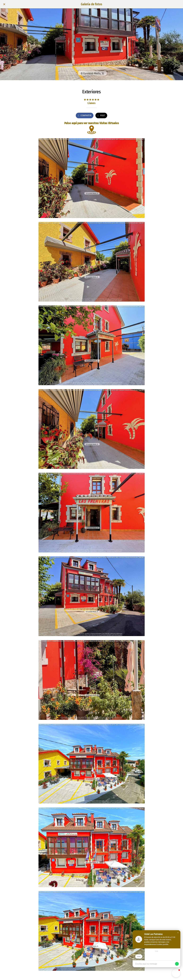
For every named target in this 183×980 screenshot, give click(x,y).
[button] (178, 935)
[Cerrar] (4, 4)
